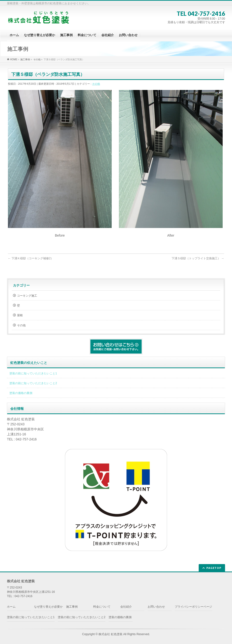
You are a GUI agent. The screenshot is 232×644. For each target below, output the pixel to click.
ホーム (11, 607)
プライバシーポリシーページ (193, 607)
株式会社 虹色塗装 (110, 634)
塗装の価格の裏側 (21, 393)
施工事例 (72, 607)
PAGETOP (214, 568)
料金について (102, 607)
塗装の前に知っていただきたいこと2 (33, 383)
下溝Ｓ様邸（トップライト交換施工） (198, 258)
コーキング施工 (27, 296)
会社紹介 (126, 607)
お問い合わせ (156, 607)
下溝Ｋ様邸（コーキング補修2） (31, 258)
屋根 (20, 315)
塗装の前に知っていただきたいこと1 (33, 373)
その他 (96, 84)
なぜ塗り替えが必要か (48, 607)
